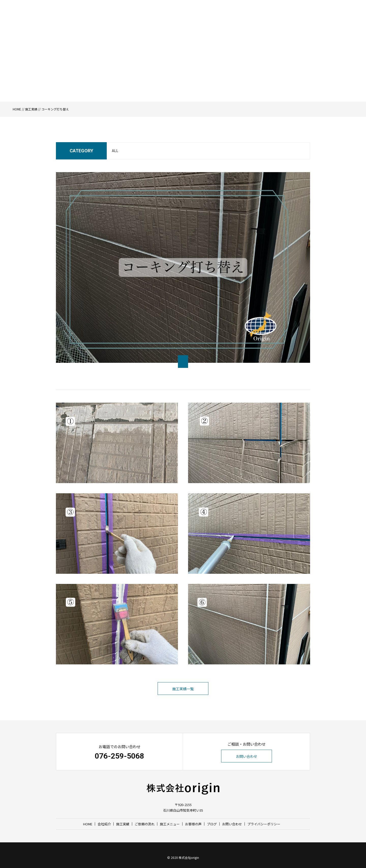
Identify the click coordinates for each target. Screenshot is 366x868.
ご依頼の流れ (222, 19)
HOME (166, 19)
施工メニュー (247, 19)
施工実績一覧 (183, 689)
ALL (115, 151)
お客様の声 (270, 19)
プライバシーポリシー (264, 824)
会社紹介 (182, 19)
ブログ (288, 19)
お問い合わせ (328, 19)
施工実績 (200, 19)
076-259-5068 (119, 756)
